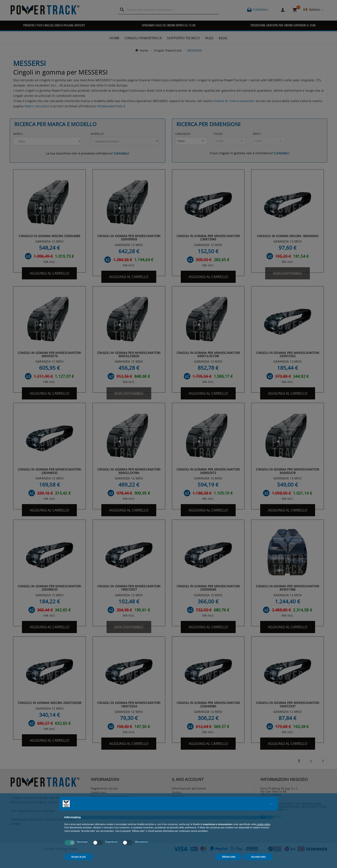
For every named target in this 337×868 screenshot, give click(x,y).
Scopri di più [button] (79, 857)
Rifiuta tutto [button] (229, 857)
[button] (271, 804)
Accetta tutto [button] (258, 857)
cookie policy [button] (263, 824)
